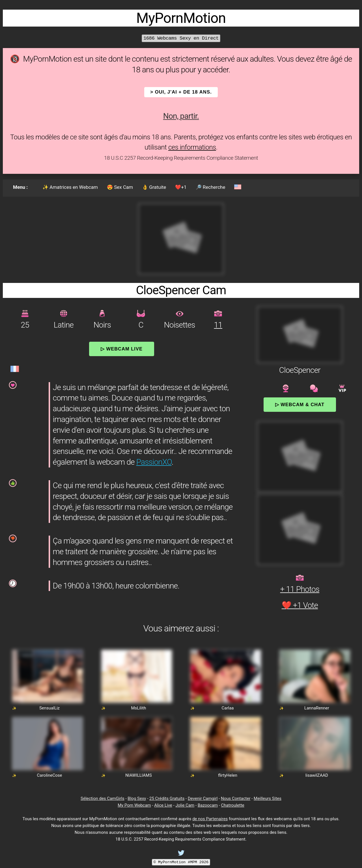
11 (218, 325)
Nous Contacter (236, 798)
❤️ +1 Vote (300, 605)
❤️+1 (181, 187)
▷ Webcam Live (122, 349)
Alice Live (163, 805)
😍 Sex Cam (120, 187)
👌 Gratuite (154, 187)
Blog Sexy (137, 798)
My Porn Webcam (134, 805)
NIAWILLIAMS (139, 775)
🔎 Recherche (211, 187)
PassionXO (154, 462)
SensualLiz (49, 708)
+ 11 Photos (300, 589)
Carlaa (228, 708)
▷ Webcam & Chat (300, 404)
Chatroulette (233, 805)
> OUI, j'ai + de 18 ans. (181, 92)
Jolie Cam (185, 805)
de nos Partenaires (210, 819)
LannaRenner (317, 708)
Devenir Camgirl (203, 798)
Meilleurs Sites (268, 798)
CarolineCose (50, 775)
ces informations (192, 147)
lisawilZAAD (317, 775)
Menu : (20, 187)
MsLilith (138, 708)
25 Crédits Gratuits (167, 798)
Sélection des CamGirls (103, 798)
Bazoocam (208, 805)
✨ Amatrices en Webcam (70, 187)
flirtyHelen (228, 775)
